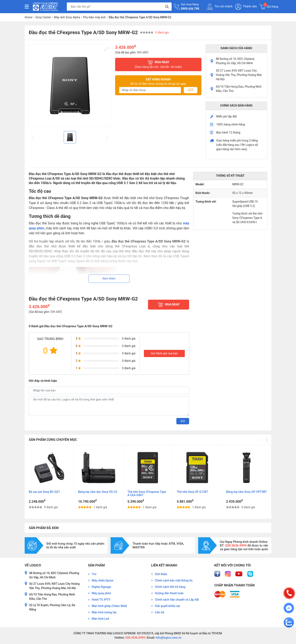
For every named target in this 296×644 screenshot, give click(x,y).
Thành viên (246, 7)
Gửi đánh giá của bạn (164, 353)
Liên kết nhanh (164, 565)
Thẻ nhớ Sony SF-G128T (192, 492)
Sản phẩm (96, 565)
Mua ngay (158, 64)
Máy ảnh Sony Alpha (67, 17)
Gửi (191, 90)
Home (29, 17)
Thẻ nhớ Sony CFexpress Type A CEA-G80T (147, 493)
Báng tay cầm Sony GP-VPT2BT (246, 492)
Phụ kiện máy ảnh (94, 17)
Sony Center (43, 17)
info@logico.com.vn (168, 638)
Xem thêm (109, 278)
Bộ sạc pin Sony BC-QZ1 (44, 492)
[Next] (266, 440)
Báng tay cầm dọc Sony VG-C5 (98, 492)
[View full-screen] (106, 49)
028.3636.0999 (135, 638)
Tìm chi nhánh (220, 7)
